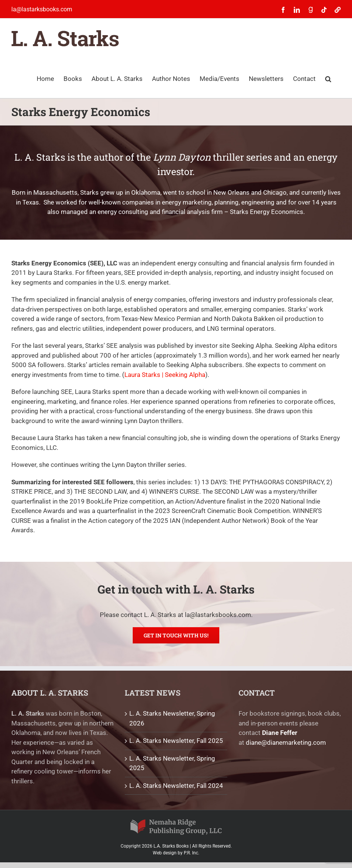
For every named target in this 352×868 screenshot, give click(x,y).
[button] (328, 78)
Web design (165, 853)
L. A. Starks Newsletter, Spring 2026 (172, 718)
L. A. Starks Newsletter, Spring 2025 (172, 763)
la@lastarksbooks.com (42, 9)
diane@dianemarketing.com (286, 742)
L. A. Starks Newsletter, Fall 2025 (176, 741)
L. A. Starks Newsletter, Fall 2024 (176, 786)
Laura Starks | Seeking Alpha (165, 375)
